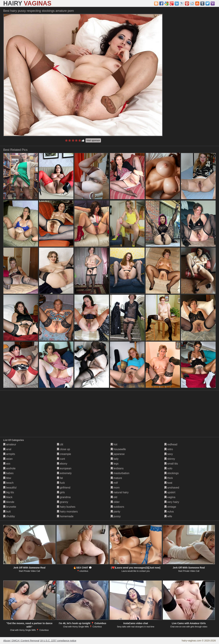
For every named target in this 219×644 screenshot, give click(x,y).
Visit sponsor (93, 140)
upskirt (170, 492)
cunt (61, 459)
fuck (61, 483)
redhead (171, 444)
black (8, 497)
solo (168, 468)
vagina (170, 497)
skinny (170, 459)
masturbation (120, 473)
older (115, 502)
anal (7, 449)
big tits (9, 492)
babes (8, 473)
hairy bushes (66, 507)
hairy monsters (67, 512)
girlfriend (64, 488)
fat (60, 478)
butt (7, 512)
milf (114, 483)
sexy (169, 454)
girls (61, 492)
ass (7, 464)
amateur (10, 444)
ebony (62, 464)
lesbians (117, 468)
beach (8, 483)
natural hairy (120, 492)
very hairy (172, 502)
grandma (64, 497)
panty (115, 512)
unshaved (172, 488)
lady (115, 459)
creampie (64, 454)
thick (169, 478)
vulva (169, 512)
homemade (65, 516)
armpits (9, 454)
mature (116, 478)
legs (115, 464)
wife (168, 516)
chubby (9, 516)
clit (60, 444)
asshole (9, 468)
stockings (172, 473)
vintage (170, 507)
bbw (7, 478)
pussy (116, 516)
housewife (118, 449)
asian (8, 459)
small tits (171, 464)
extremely (64, 473)
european (64, 468)
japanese (118, 454)
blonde (9, 502)
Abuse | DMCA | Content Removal (21, 641)
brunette (10, 507)
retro (169, 449)
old (114, 497)
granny (63, 502)
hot (114, 444)
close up (63, 449)
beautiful (10, 488)
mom (115, 488)
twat (168, 483)
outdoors (117, 507)
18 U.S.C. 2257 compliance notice (58, 641)
